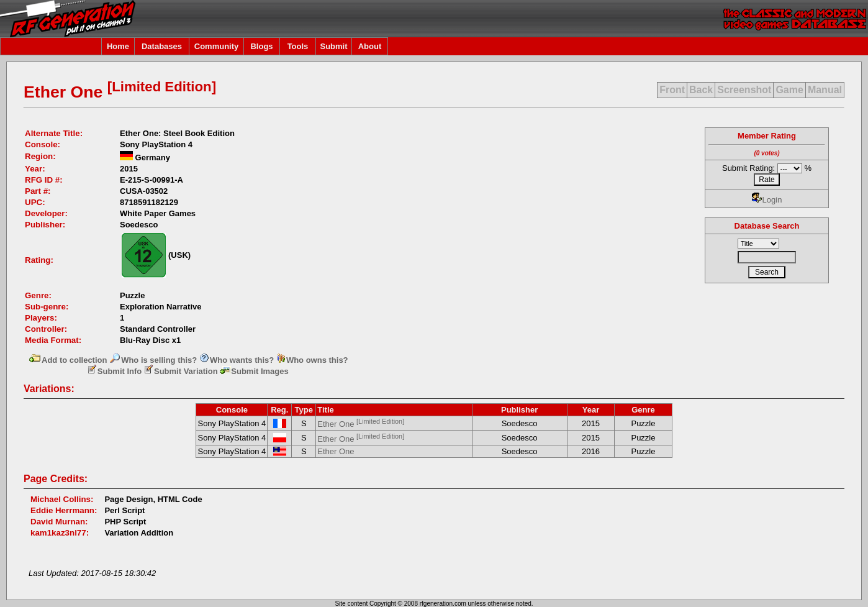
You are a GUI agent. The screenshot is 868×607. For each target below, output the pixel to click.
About (370, 46)
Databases (162, 46)
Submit (333, 46)
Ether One (361, 424)
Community (217, 46)
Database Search (767, 226)
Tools (298, 46)
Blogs (261, 46)
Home (118, 46)
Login (767, 200)
